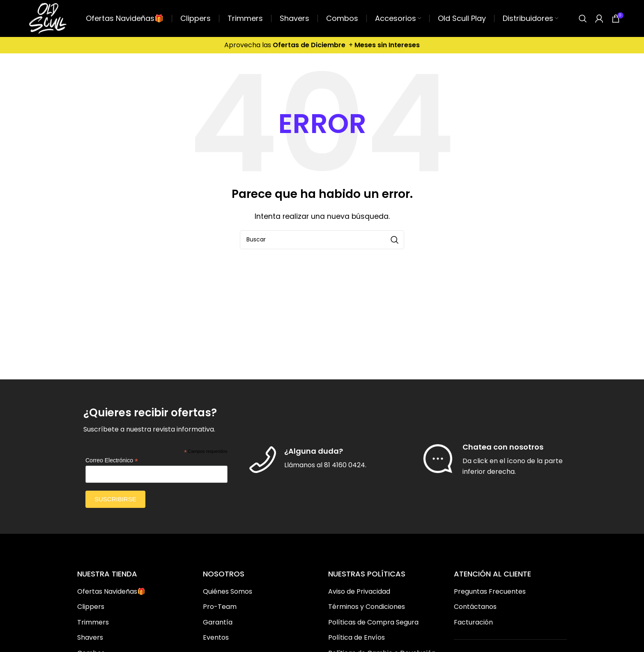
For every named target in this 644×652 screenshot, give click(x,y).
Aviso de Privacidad (359, 592)
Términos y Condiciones (367, 607)
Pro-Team (220, 607)
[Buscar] (583, 18)
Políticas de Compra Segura (373, 622)
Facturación (473, 622)
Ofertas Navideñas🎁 (111, 592)
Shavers (90, 638)
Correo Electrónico (112, 460)
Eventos (216, 638)
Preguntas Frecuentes (490, 592)
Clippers (91, 607)
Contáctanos (475, 607)
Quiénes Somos (228, 592)
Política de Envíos (356, 638)
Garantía (218, 622)
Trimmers (93, 622)
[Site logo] (48, 18)
